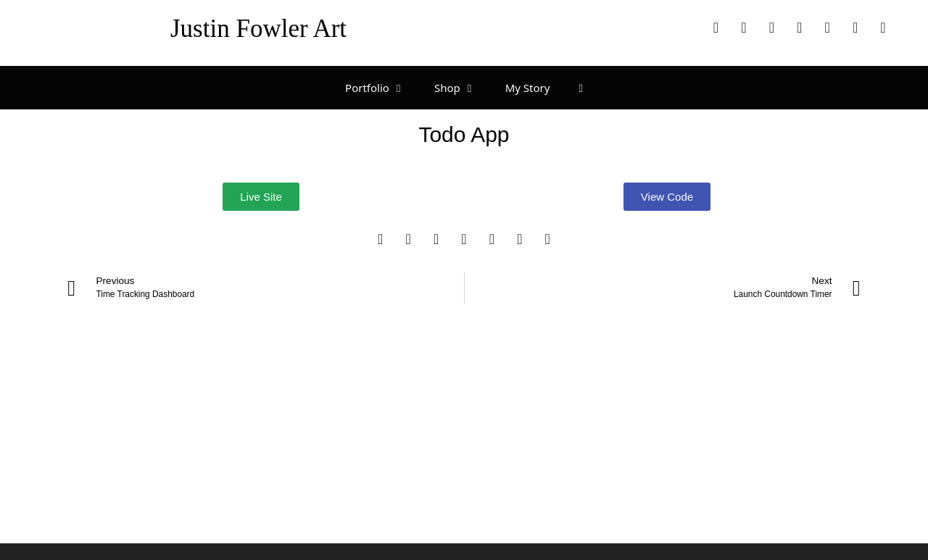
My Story (528, 88)
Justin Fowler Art (258, 29)
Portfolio (382, 88)
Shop (463, 88)
